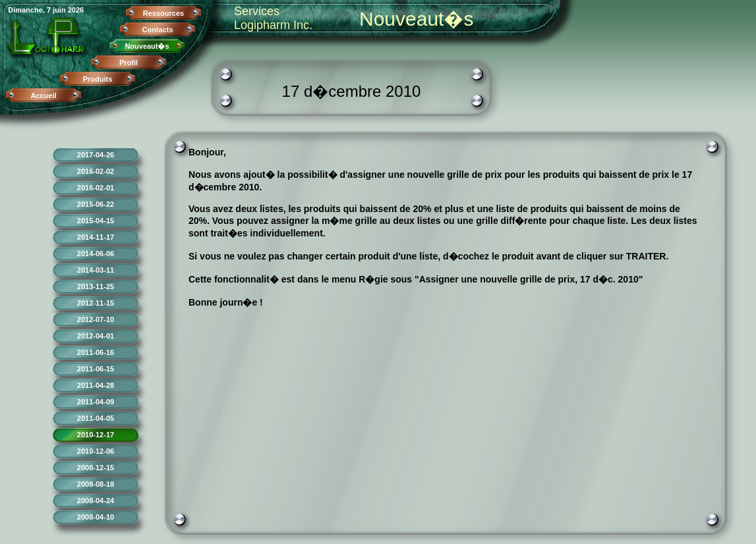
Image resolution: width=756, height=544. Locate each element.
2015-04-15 (96, 221)
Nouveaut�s (147, 46)
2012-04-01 (96, 336)
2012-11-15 (96, 303)
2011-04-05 (96, 418)
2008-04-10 (96, 517)
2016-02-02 (96, 171)
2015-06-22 (96, 204)
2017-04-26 (96, 155)
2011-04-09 (96, 402)
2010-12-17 (96, 435)
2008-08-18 (96, 484)
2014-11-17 (96, 237)
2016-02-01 (96, 188)
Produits (98, 79)
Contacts (157, 30)
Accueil (43, 95)
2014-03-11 (96, 270)
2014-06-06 (96, 254)
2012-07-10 (96, 319)
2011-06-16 (96, 352)
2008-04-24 (96, 501)
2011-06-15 (96, 369)
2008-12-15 (96, 468)
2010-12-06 (96, 451)
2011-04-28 (96, 385)
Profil (129, 63)
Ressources (163, 13)
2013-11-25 (96, 286)
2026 (76, 10)
